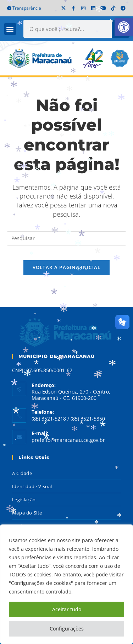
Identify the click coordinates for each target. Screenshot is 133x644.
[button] (124, 27)
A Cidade (22, 473)
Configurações (67, 629)
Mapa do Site (27, 513)
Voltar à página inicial (67, 267)
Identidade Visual (32, 486)
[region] (66, 584)
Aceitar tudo (67, 609)
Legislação (24, 500)
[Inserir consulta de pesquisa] (67, 238)
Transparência (24, 8)
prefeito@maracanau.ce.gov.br (68, 440)
